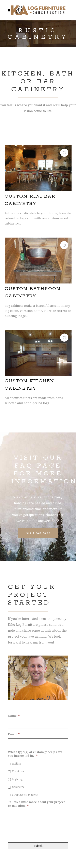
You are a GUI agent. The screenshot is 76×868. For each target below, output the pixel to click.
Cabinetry (18, 787)
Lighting (17, 779)
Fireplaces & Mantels (25, 795)
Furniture (18, 771)
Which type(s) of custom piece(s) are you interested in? (35, 754)
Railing (17, 764)
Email (14, 734)
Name (14, 716)
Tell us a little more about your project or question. (36, 804)
